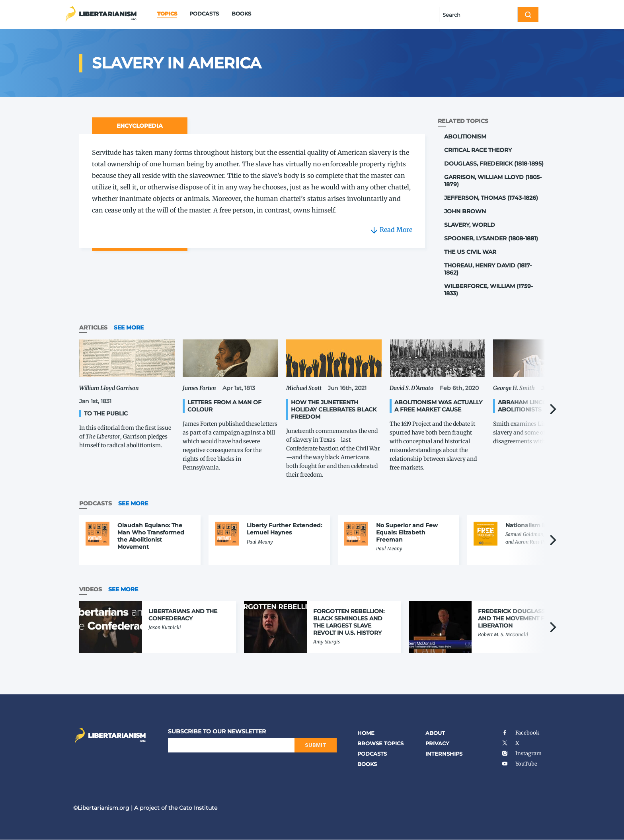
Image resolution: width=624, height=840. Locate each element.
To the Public (106, 413)
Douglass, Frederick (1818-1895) (494, 164)
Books (241, 14)
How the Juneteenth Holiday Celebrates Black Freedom (334, 409)
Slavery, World (470, 225)
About (435, 733)
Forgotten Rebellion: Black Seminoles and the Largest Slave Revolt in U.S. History (349, 622)
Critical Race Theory (478, 150)
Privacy (437, 743)
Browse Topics (380, 743)
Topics (167, 14)
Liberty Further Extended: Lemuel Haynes (284, 529)
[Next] (552, 409)
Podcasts (204, 14)
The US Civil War (470, 252)
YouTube (519, 764)
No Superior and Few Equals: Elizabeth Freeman (407, 532)
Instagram (522, 753)
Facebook (520, 733)
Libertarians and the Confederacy (183, 615)
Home (366, 733)
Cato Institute (198, 808)
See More (129, 327)
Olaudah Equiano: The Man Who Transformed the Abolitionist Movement (151, 536)
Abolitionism (465, 136)
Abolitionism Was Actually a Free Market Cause (438, 406)
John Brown (465, 211)
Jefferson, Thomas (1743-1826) (491, 198)
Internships (444, 754)
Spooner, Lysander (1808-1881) (491, 238)
